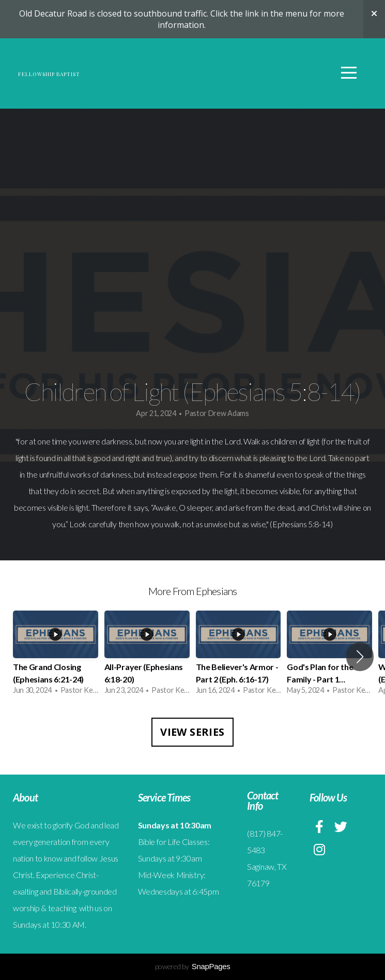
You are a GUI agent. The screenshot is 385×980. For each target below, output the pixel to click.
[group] (56, 657)
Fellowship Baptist (114, 75)
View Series (192, 732)
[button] (360, 657)
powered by (193, 966)
